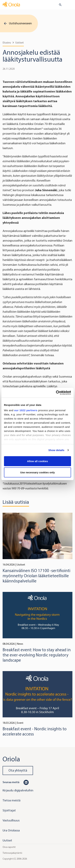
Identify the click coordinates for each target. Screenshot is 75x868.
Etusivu (7, 43)
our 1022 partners (26, 410)
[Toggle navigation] (70, 5)
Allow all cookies (38, 461)
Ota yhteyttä (18, 770)
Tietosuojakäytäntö (12, 853)
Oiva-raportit (9, 847)
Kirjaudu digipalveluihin (18, 790)
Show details (56, 450)
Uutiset (20, 43)
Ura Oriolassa (11, 830)
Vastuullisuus (11, 820)
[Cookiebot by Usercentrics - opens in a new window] (56, 393)
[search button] (59, 5)
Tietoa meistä (11, 800)
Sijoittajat (9, 810)
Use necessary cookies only (37, 472)
